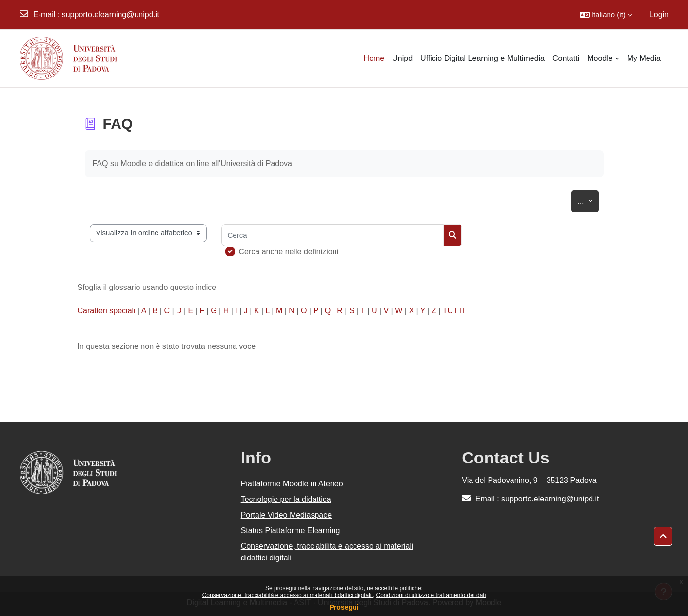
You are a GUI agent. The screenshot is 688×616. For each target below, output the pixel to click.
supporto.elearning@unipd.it (111, 14)
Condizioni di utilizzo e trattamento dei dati (431, 595)
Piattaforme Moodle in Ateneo (292, 484)
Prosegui (344, 607)
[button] (606, 15)
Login (659, 14)
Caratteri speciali (107, 311)
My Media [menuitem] (644, 58)
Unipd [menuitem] (402, 58)
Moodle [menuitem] (600, 58)
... (588, 199)
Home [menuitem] (374, 58)
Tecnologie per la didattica (286, 499)
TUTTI (454, 311)
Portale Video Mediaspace (286, 515)
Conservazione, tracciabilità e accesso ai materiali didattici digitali (288, 595)
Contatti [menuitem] (566, 58)
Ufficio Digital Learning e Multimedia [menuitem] (482, 58)
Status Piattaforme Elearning (291, 530)
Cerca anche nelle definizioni (289, 252)
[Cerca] (333, 235)
